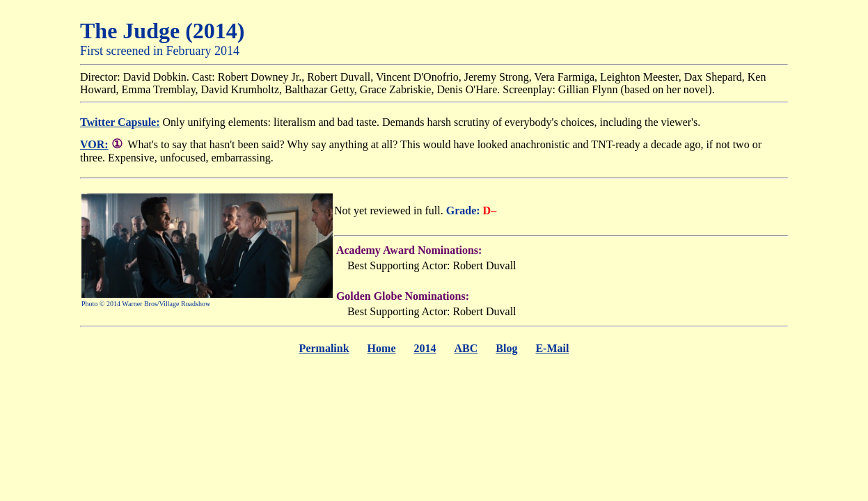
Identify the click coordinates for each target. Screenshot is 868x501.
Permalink (324, 348)
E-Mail (552, 348)
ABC (466, 348)
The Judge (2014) (162, 31)
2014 (425, 348)
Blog (506, 348)
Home (382, 348)
